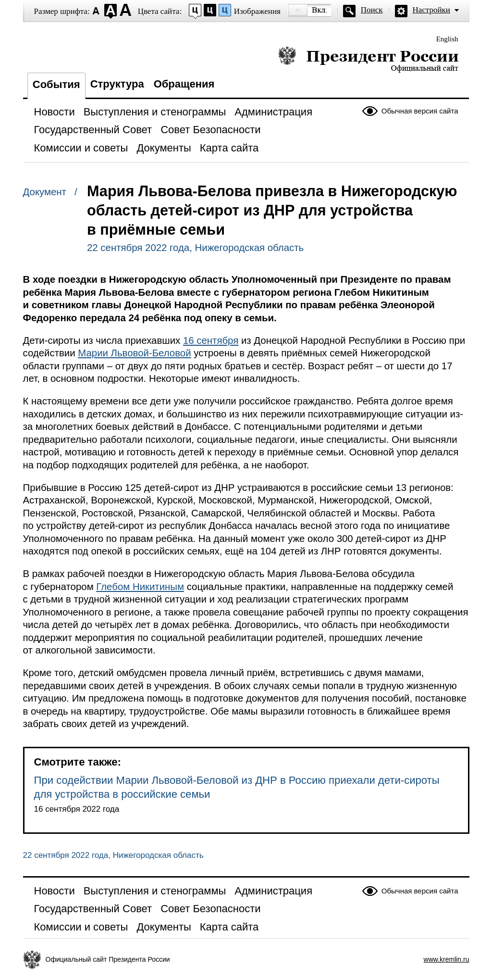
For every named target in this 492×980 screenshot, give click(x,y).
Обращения (184, 84)
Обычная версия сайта (420, 111)
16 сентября (211, 340)
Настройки (431, 10)
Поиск (372, 10)
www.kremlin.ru (447, 959)
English (447, 39)
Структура (117, 84)
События (56, 84)
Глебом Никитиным (140, 587)
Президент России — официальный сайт (368, 59)
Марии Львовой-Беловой (134, 353)
